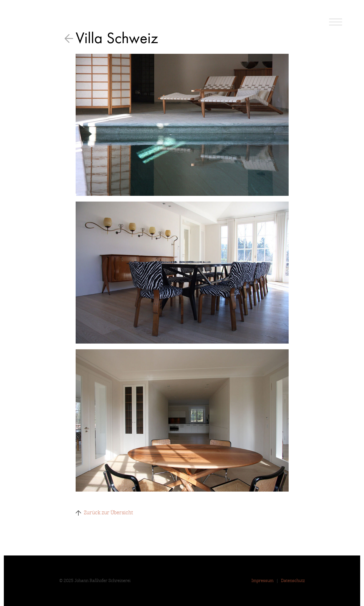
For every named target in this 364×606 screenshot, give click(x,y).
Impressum (263, 581)
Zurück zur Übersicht (108, 513)
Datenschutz (293, 581)
